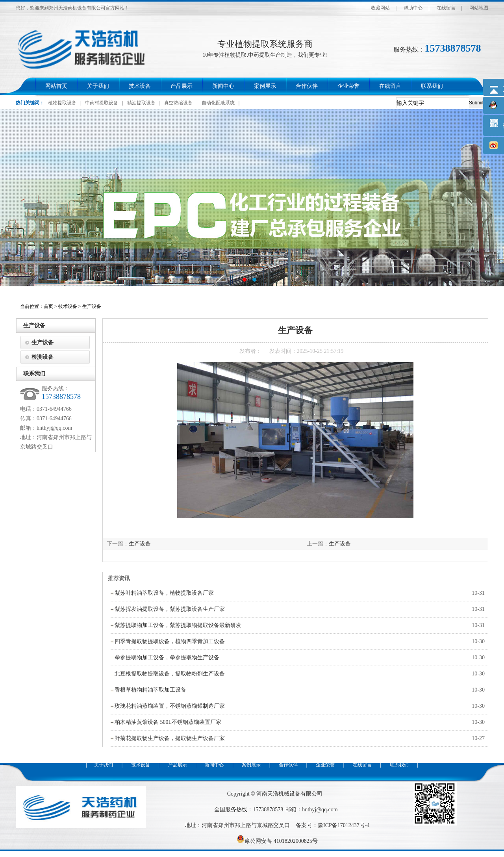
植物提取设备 (62, 103)
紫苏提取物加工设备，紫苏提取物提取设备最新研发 (178, 625)
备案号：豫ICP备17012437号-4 (333, 825)
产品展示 (182, 86)
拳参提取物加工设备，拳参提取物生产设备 (167, 658)
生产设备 (92, 306)
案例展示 (265, 86)
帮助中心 (413, 8)
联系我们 (432, 86)
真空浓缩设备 (178, 103)
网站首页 (56, 86)
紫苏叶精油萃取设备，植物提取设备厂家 (164, 593)
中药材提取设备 (102, 103)
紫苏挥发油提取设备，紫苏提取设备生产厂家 (170, 609)
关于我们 (98, 86)
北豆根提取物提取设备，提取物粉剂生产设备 (170, 674)
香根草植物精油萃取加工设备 (150, 690)
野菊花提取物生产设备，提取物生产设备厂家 (170, 738)
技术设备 (140, 86)
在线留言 (446, 8)
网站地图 (479, 8)
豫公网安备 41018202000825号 (277, 841)
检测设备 (43, 357)
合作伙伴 (307, 86)
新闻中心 (223, 86)
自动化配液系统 (218, 103)
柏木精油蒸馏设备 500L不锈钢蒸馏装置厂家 (168, 722)
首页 (48, 306)
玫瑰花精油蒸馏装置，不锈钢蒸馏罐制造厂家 (170, 706)
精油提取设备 (141, 103)
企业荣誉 (348, 86)
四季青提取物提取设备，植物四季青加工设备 (170, 641)
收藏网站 (380, 8)
